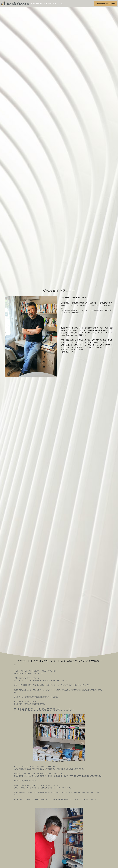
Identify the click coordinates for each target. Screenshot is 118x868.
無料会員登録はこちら (106, 3)
